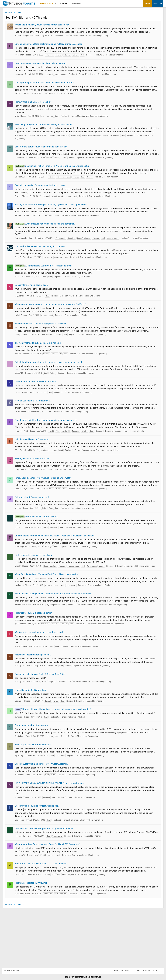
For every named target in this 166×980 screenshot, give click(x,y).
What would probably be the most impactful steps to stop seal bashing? (55, 750)
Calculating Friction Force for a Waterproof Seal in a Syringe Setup (54, 183)
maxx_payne (22, 706)
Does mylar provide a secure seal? (33, 302)
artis (19, 127)
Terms (134, 971)
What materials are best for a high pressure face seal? (43, 341)
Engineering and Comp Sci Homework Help (102, 474)
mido (19, 294)
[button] (58, 4)
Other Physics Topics (82, 294)
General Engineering (82, 436)
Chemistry (72, 104)
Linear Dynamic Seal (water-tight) (33, 731)
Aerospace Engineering (98, 944)
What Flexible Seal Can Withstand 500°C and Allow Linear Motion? (49, 605)
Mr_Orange (21, 313)
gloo (19, 661)
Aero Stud (21, 925)
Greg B (20, 597)
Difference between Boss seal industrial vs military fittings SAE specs (51, 48)
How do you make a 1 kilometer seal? (35, 422)
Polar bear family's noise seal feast (34, 525)
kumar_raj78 (22, 906)
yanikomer (21, 619)
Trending (78, 4)
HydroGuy (21, 800)
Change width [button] (14, 971)
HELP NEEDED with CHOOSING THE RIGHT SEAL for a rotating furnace (51, 830)
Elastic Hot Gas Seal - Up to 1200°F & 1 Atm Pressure (43, 914)
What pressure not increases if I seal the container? (47, 241)
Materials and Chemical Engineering (103, 82)
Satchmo (21, 742)
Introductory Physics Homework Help (130, 455)
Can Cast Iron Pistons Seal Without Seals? (37, 399)
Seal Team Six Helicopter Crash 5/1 (39, 544)
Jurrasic (20, 758)
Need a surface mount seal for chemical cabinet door (43, 68)
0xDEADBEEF (23, 436)
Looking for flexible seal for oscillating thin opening (42, 264)
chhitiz (20, 413)
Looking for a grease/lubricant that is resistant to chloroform (46, 90)
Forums (65, 4)
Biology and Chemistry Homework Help (88, 867)
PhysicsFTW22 (23, 455)
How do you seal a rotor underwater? (35, 789)
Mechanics (118, 194)
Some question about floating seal (33, 766)
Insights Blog (49, 4)
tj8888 (19, 558)
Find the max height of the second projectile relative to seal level (48, 444)
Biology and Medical (88, 536)
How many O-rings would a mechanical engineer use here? (45, 135)
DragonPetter (22, 494)
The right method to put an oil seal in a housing (40, 360)
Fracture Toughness (25, 40)
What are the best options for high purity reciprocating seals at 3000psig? (53, 322)
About (126, 971)
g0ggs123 (21, 391)
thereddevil (21, 175)
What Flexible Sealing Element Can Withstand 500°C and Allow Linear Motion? (55, 628)
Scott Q (20, 275)
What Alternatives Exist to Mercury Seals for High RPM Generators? (50, 895)
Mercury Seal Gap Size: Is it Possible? (35, 113)
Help (152, 971)
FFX (18, 474)
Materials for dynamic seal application (35, 650)
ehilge (19, 684)
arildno (20, 536)
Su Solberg (21, 780)
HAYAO (20, 104)
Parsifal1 (21, 233)
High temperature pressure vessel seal (35, 586)
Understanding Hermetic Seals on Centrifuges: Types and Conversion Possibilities (57, 566)
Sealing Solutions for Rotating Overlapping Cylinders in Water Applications (53, 222)
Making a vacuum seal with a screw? (35, 483)
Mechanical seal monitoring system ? (35, 692)
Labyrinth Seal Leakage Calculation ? (35, 463)
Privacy (143, 971)
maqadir (20, 845)
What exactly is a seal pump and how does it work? (42, 670)
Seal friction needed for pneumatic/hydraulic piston (42, 203)
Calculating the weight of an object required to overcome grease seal (50, 380)
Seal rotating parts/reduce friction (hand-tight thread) (43, 161)
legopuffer (21, 59)
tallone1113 (22, 887)
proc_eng (21, 577)
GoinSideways (23, 516)
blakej (19, 333)
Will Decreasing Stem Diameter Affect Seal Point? (46, 283)
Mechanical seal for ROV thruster (33, 933)
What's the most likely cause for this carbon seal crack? (44, 26)
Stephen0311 (22, 194)
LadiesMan (22, 867)
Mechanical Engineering (100, 40)
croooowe (21, 82)
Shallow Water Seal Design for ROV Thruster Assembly (43, 808)
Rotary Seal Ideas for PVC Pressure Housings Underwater (45, 502)
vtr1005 (20, 371)
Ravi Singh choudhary (26, 256)
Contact (116, 971)
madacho (21, 822)
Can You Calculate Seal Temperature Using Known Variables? (47, 876)
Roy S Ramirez (23, 150)
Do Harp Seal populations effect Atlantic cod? (39, 853)
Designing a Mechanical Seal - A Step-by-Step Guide (42, 715)
